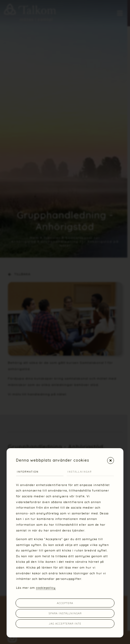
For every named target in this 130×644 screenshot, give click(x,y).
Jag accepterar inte (65, 623)
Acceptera (65, 603)
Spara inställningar (65, 613)
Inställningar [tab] (80, 472)
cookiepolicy (46, 588)
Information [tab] (28, 472)
